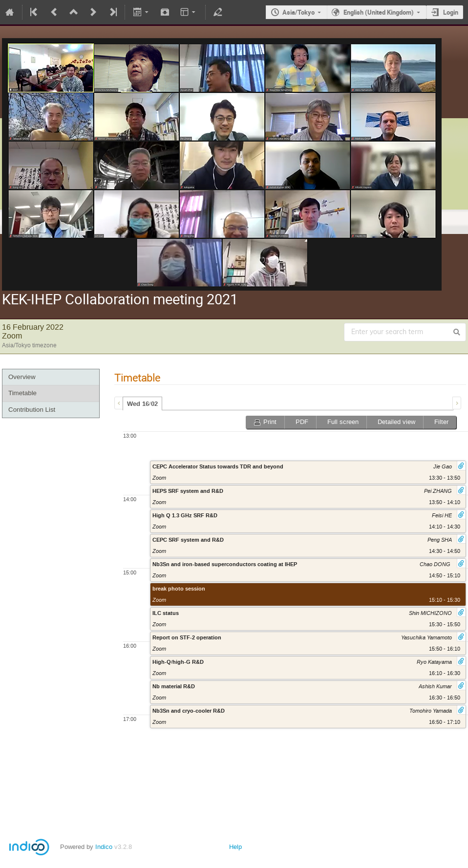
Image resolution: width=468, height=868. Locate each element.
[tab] (142, 403)
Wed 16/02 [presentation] (142, 404)
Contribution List (32, 410)
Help (235, 847)
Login (451, 12)
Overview (22, 377)
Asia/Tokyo (298, 12)
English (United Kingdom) (379, 12)
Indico (104, 847)
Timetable (22, 393)
